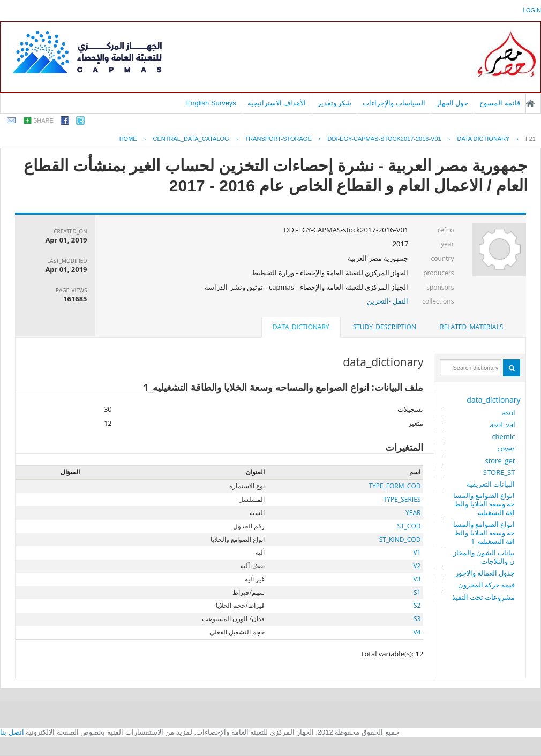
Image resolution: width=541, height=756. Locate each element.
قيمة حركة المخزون (487, 585)
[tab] (471, 327)
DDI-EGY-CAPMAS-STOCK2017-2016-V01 (385, 139)
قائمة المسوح (500, 103)
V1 (417, 552)
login (532, 10)
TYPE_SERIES (402, 499)
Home (128, 139)
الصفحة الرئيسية (530, 103)
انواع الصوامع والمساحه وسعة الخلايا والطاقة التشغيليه (484, 504)
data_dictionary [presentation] (301, 327)
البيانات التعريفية (491, 484)
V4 (417, 632)
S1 (417, 592)
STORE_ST (499, 472)
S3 (417, 619)
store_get (500, 460)
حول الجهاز (453, 103)
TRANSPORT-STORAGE (278, 139)
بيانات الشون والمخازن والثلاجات (484, 557)
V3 (417, 579)
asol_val (502, 425)
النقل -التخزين (388, 301)
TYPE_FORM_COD (395, 486)
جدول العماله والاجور (485, 573)
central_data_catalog (191, 139)
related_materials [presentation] (471, 327)
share (43, 120)
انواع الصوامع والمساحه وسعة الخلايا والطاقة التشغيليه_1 (484, 533)
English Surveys (211, 103)
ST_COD (409, 526)
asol (509, 413)
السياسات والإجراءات (394, 103)
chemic (503, 436)
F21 (531, 139)
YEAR (413, 513)
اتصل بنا (12, 732)
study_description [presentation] (385, 327)
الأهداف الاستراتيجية (277, 103)
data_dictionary (493, 400)
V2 (417, 566)
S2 (417, 605)
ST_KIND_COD (400, 539)
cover (506, 449)
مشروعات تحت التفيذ (484, 597)
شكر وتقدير (335, 103)
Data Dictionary (483, 139)
